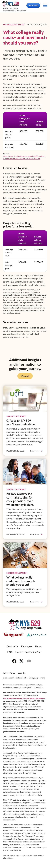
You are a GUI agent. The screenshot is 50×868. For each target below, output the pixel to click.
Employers (27, 646)
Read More (35, 451)
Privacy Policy (9, 673)
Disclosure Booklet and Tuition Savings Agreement (24, 678)
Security (21, 673)
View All (25, 376)
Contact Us (12, 646)
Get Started (33, 5)
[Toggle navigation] (45, 5)
